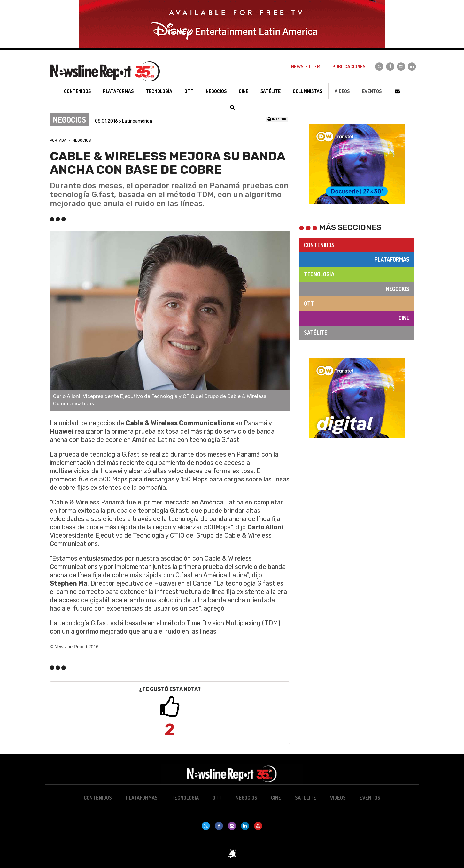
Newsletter (305, 67)
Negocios (82, 140)
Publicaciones (349, 67)
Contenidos (319, 245)
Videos (342, 91)
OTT (309, 303)
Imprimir (277, 119)
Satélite (316, 333)
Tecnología (319, 274)
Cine (404, 318)
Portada (58, 140)
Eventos (372, 91)
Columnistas (307, 91)
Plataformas (392, 259)
